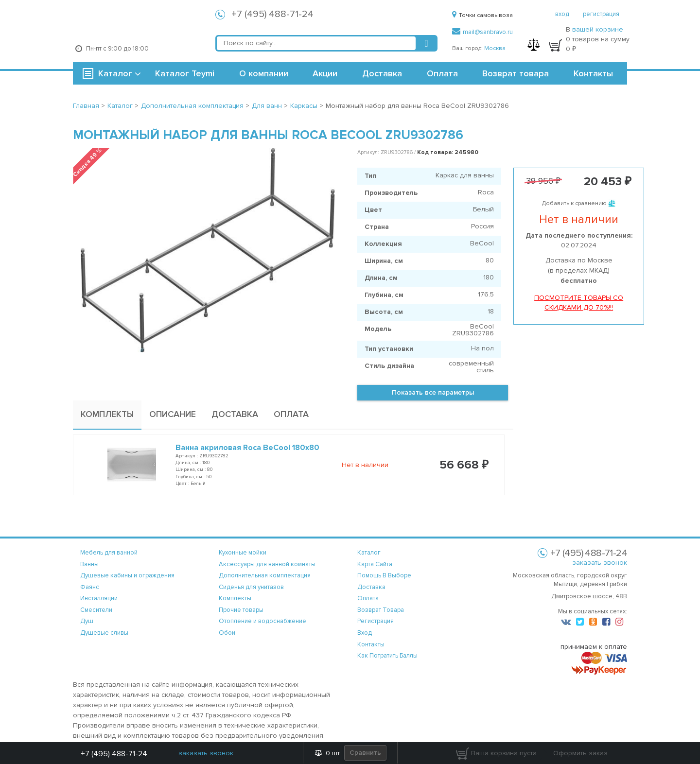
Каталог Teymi (185, 73)
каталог (369, 553)
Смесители (96, 610)
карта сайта (375, 564)
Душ (87, 621)
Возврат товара (516, 73)
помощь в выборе (384, 575)
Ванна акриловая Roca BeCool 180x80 (247, 448)
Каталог (115, 73)
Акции (325, 73)
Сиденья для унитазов (251, 587)
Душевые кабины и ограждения (127, 575)
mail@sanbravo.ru (482, 32)
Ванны (89, 564)
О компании (264, 73)
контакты (371, 644)
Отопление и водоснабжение (262, 621)
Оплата (442, 73)
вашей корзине (598, 29)
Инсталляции (99, 598)
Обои (227, 633)
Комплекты (235, 598)
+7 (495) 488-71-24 (272, 14)
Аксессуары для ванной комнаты (267, 564)
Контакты (593, 73)
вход (562, 14)
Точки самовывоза (482, 15)
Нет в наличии (365, 465)
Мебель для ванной (109, 553)
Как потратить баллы (387, 656)
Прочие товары (241, 610)
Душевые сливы (104, 633)
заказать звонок (600, 563)
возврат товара (381, 610)
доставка (371, 587)
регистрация (601, 14)
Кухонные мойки (243, 553)
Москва (495, 48)
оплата (368, 598)
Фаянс (90, 587)
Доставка (382, 73)
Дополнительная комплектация (265, 575)
